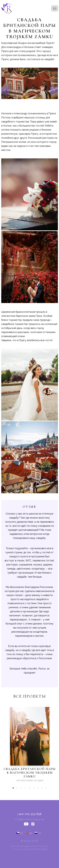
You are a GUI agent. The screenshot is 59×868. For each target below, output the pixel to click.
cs (20, 833)
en (29, 833)
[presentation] (5, 90)
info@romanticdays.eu (30, 819)
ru (38, 833)
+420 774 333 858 (29, 814)
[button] (13, 788)
